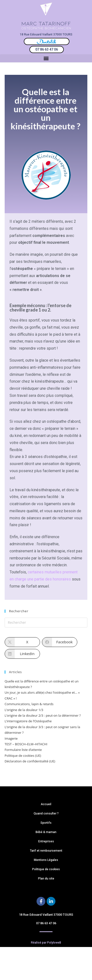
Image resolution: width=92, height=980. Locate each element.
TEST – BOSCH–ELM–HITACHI (26, 744)
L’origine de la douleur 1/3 (24, 710)
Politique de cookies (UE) (23, 756)
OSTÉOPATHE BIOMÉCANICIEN (46, 28)
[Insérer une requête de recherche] (46, 623)
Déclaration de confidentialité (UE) (30, 761)
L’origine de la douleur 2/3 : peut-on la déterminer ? (43, 715)
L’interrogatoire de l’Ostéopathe (28, 721)
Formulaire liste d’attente (23, 750)
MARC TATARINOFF (46, 23)
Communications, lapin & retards (29, 704)
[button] (46, 58)
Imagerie (11, 738)
